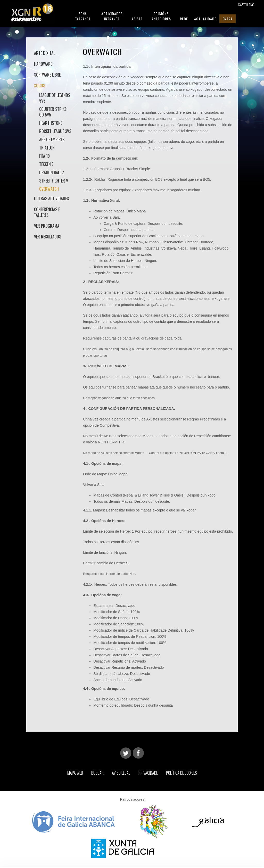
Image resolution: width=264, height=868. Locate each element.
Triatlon (47, 148)
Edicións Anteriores (161, 16)
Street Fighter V (54, 181)
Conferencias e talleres (47, 212)
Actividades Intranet (112, 16)
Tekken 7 (46, 164)
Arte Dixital (44, 53)
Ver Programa (47, 226)
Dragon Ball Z (52, 172)
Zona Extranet (82, 16)
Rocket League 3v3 (55, 131)
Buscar (97, 773)
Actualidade (205, 19)
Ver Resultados (48, 237)
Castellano (246, 5)
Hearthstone (51, 123)
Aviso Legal (121, 773)
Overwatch (49, 189)
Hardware (43, 64)
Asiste (137, 19)
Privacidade (148, 773)
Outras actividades (51, 199)
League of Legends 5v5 (55, 98)
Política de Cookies (181, 773)
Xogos (40, 86)
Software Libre (47, 75)
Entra (228, 19)
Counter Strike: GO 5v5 (53, 112)
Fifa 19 (44, 156)
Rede (184, 19)
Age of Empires (52, 139)
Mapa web (75, 773)
